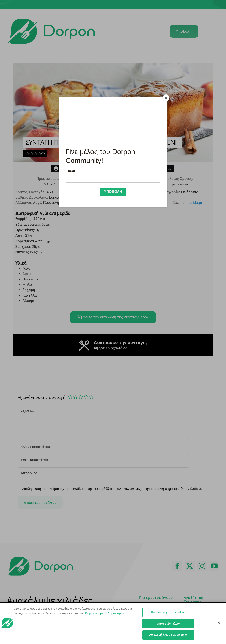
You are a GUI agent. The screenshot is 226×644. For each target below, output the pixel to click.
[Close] (166, 98)
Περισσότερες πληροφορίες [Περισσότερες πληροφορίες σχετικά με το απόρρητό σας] (105, 613)
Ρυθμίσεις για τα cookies (168, 612)
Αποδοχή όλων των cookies (168, 635)
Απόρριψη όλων (169, 624)
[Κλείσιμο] (219, 623)
